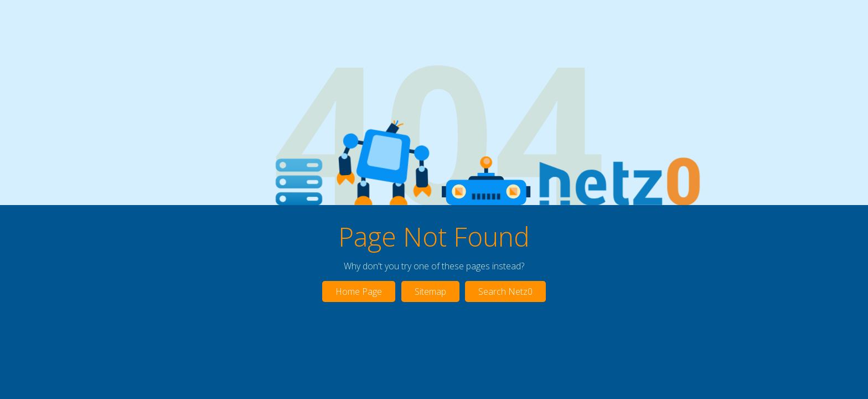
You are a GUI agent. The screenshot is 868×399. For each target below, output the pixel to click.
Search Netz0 (505, 291)
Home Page (359, 291)
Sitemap (430, 291)
